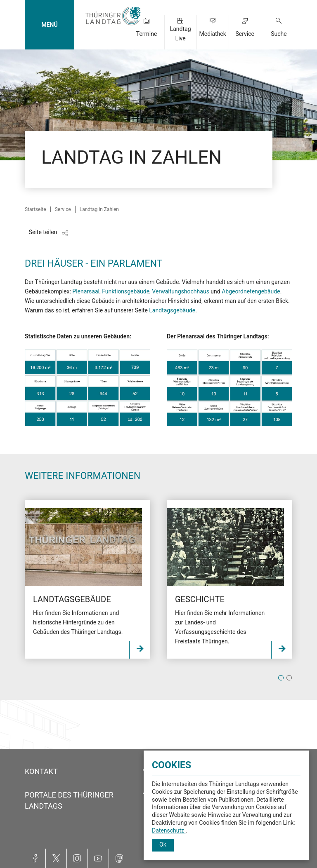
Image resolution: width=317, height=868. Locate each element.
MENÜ (49, 25)
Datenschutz (169, 830)
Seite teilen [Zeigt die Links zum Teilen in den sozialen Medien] (43, 232)
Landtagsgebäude (172, 310)
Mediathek (212, 34)
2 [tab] (289, 678)
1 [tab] (281, 678)
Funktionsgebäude (126, 291)
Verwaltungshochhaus (181, 291)
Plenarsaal (86, 291)
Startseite (35, 209)
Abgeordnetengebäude (251, 291)
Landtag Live (181, 34)
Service (245, 34)
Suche (279, 34)
